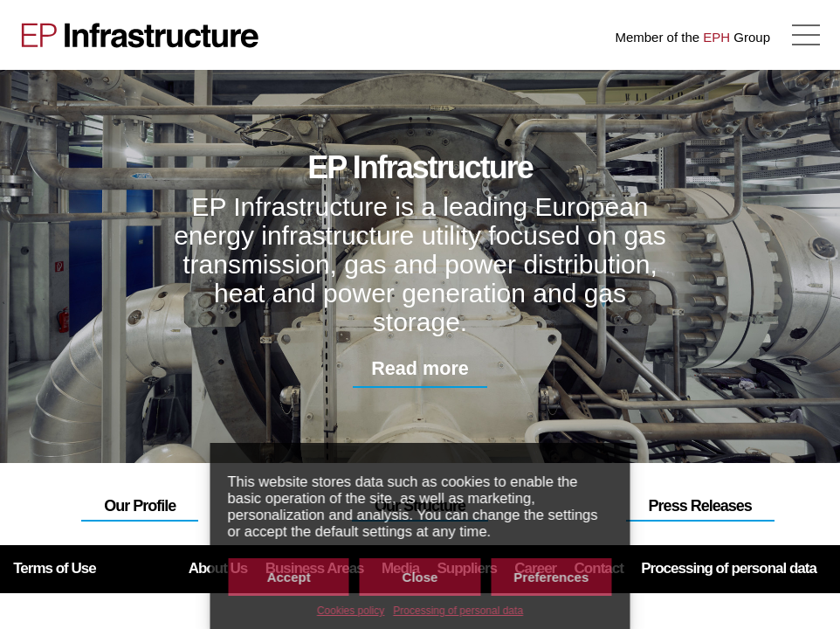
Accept (289, 577)
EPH (716, 37)
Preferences (551, 577)
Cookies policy (351, 611)
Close (420, 577)
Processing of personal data (458, 611)
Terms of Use (54, 568)
